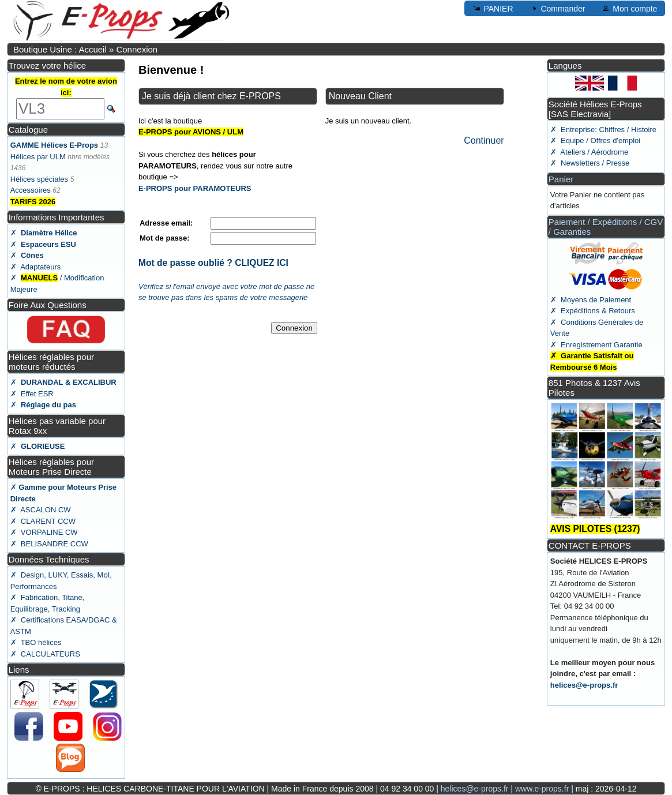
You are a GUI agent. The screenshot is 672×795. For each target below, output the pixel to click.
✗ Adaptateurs (36, 267)
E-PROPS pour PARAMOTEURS (195, 188)
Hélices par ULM (38, 157)
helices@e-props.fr (584, 685)
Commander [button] (558, 8)
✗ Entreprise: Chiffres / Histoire (603, 130)
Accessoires (31, 190)
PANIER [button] (493, 8)
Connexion (137, 49)
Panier (561, 179)
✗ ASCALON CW (41, 510)
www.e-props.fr (542, 789)
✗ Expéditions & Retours (593, 311)
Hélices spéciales (39, 179)
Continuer (484, 140)
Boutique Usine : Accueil (60, 49)
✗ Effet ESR (32, 394)
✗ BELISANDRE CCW (49, 544)
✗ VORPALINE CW (44, 532)
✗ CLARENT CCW (43, 521)
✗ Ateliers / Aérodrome (589, 152)
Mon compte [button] (629, 8)
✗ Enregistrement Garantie (596, 345)
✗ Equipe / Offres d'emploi (595, 140)
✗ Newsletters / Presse (590, 163)
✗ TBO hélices (36, 642)
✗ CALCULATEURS (45, 654)
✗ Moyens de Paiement (591, 300)
